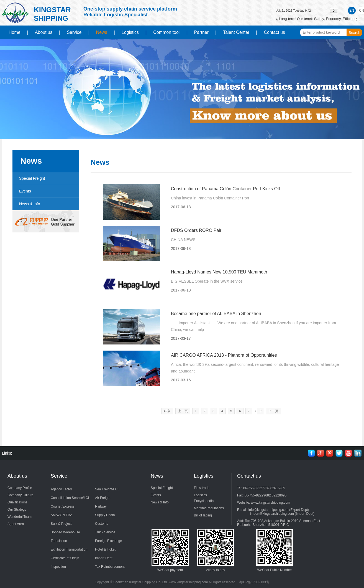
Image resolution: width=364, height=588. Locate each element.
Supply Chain (105, 515)
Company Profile (20, 488)
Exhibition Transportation (69, 549)
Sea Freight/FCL (107, 489)
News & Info (30, 204)
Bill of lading (203, 515)
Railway (101, 506)
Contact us (275, 32)
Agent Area (16, 524)
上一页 (183, 411)
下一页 (273, 411)
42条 (167, 411)
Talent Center (236, 32)
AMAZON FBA (61, 515)
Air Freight (103, 498)
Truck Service (105, 532)
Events (25, 191)
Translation (59, 541)
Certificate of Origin (65, 558)
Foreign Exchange (108, 541)
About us (44, 32)
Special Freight (32, 178)
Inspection (58, 567)
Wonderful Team (20, 517)
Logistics (130, 32)
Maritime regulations (209, 508)
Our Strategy (17, 510)
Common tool (166, 32)
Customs (102, 524)
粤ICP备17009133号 (254, 582)
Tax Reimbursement (110, 567)
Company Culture (20, 495)
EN (352, 11)
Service (74, 32)
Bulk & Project (61, 524)
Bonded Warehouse (65, 532)
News (102, 32)
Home (15, 32)
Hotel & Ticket (105, 549)
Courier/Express (63, 506)
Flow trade (202, 488)
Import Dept (104, 558)
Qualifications (17, 502)
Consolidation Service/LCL (70, 498)
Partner (201, 32)
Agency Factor (61, 489)
